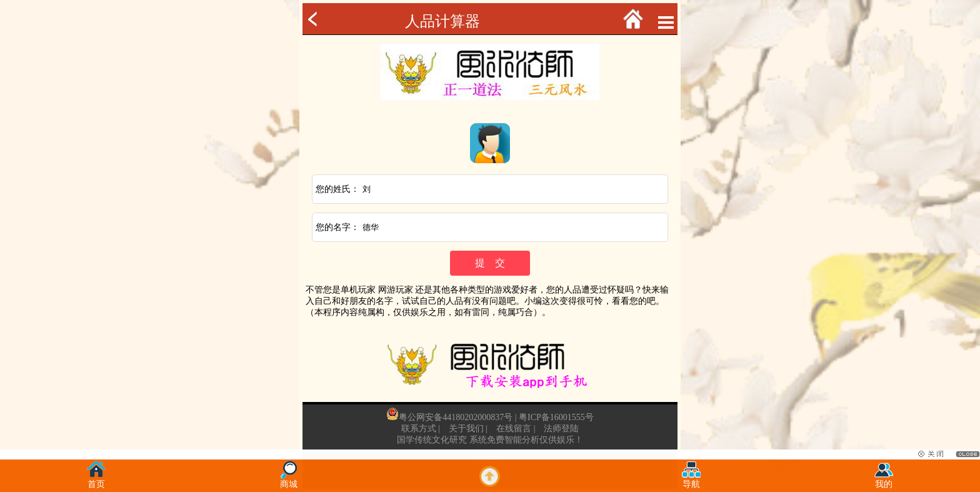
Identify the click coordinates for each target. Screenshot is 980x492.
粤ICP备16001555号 (556, 417)
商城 (289, 480)
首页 (96, 480)
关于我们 (466, 429)
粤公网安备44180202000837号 (456, 417)
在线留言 (514, 429)
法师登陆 (561, 429)
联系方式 (419, 429)
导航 (691, 480)
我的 (884, 480)
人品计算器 (442, 21)
